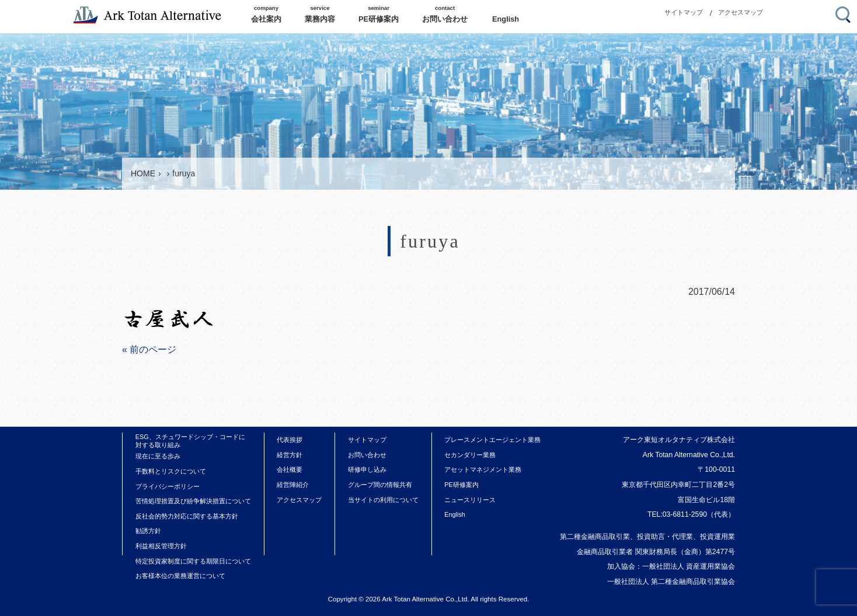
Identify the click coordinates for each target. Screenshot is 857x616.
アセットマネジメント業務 (483, 469)
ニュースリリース (470, 500)
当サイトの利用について (383, 500)
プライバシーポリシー (168, 486)
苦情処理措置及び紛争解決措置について (193, 501)
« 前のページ (149, 349)
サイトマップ (684, 12)
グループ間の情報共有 (380, 485)
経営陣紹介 (293, 485)
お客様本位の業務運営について (180, 576)
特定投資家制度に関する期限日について (193, 561)
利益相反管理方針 (161, 546)
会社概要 (290, 469)
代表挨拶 (290, 440)
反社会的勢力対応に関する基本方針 (187, 516)
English (455, 514)
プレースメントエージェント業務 (492, 440)
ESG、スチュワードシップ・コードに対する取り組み (190, 441)
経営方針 (290, 455)
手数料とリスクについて (171, 471)
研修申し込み (367, 469)
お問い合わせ (367, 455)
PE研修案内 (461, 485)
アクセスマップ (741, 12)
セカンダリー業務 (470, 455)
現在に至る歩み (158, 456)
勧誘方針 (148, 531)
